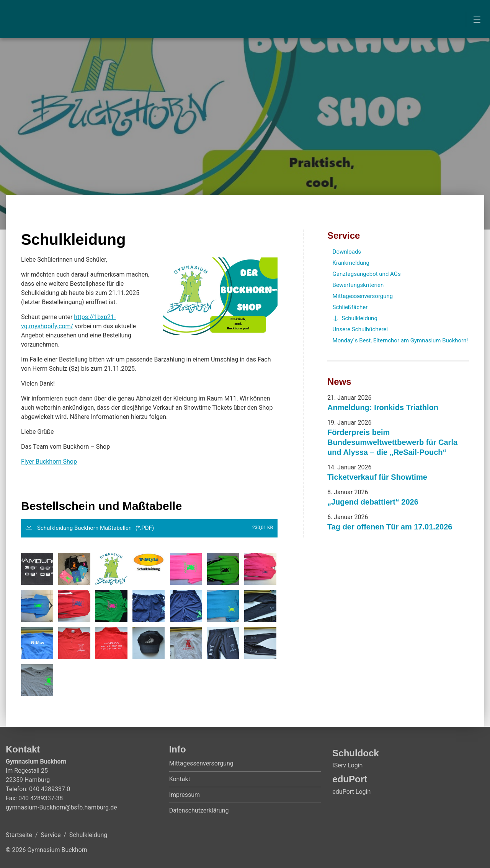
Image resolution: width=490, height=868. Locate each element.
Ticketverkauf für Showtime (377, 477)
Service (344, 235)
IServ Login (347, 765)
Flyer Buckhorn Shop (49, 462)
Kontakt (180, 779)
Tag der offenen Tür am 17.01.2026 (390, 527)
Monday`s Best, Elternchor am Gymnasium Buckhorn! (400, 340)
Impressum (185, 795)
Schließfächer (350, 307)
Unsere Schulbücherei (360, 329)
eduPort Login (351, 792)
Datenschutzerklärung (199, 810)
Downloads (347, 252)
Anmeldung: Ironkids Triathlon (383, 407)
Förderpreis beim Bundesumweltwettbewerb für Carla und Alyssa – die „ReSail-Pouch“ (392, 442)
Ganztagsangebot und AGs (367, 274)
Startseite (19, 835)
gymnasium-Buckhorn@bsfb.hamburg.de (61, 807)
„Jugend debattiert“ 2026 (373, 502)
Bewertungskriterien (358, 285)
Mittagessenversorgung (363, 296)
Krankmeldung (351, 263)
